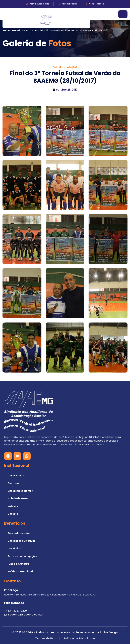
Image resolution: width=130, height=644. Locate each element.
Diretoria (13, 483)
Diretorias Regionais (20, 491)
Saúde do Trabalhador (21, 571)
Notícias (13, 506)
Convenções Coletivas (21, 541)
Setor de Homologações (23, 556)
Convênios (14, 548)
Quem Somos (16, 475)
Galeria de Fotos (22, 31)
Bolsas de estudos (19, 533)
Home (6, 31)
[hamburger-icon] (123, 14)
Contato (13, 514)
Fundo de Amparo (18, 564)
